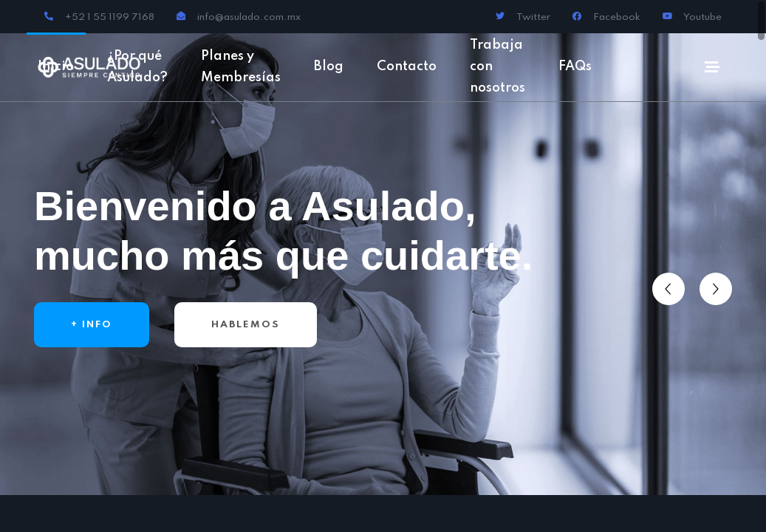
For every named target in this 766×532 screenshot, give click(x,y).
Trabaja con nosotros (497, 66)
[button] (668, 289)
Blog (329, 66)
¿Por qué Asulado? (137, 67)
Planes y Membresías (241, 67)
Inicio (56, 66)
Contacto (407, 66)
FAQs (575, 66)
